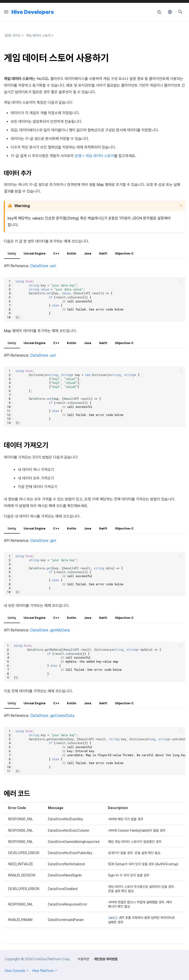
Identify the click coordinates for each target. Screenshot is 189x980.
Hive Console (17, 971)
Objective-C (124, 253)
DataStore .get (43, 541)
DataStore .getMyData (50, 630)
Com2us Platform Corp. (52, 959)
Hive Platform (45, 971)
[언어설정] (170, 12)
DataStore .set (43, 266)
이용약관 (83, 959)
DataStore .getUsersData (52, 716)
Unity (12, 253)
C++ (56, 253)
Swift (103, 253)
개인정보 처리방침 (106, 959)
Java (88, 253)
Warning (22, 206)
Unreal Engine (35, 253)
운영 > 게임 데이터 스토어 (94, 156)
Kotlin (72, 253)
